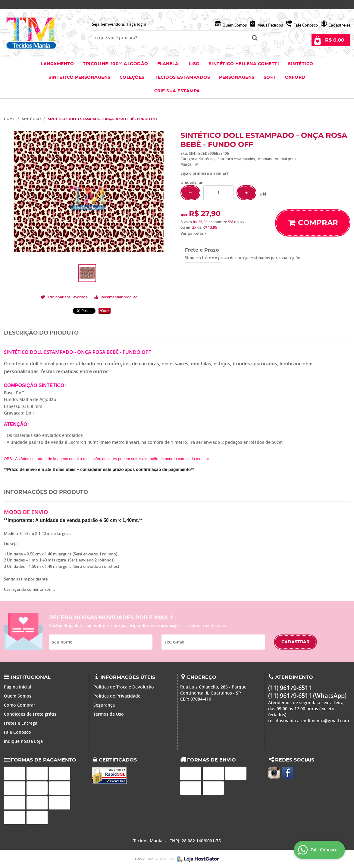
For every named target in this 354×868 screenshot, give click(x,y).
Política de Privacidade (117, 696)
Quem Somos (235, 25)
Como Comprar (20, 705)
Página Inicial (17, 687)
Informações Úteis (128, 677)
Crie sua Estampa (177, 91)
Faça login (137, 24)
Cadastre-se (339, 25)
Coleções (133, 78)
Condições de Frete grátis (30, 714)
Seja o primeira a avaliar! (204, 173)
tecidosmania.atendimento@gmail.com (309, 721)
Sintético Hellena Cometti (244, 64)
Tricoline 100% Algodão (116, 64)
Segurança (104, 705)
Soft (270, 78)
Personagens (237, 78)
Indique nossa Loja (23, 741)
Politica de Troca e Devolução (124, 687)
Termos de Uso (109, 714)
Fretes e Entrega (21, 723)
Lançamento (57, 64)
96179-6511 (288, 5)
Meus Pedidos (270, 25)
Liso (194, 64)
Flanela (168, 64)
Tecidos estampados (182, 78)
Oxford (295, 78)
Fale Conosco (306, 25)
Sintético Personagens (80, 78)
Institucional (31, 677)
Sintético (301, 64)
